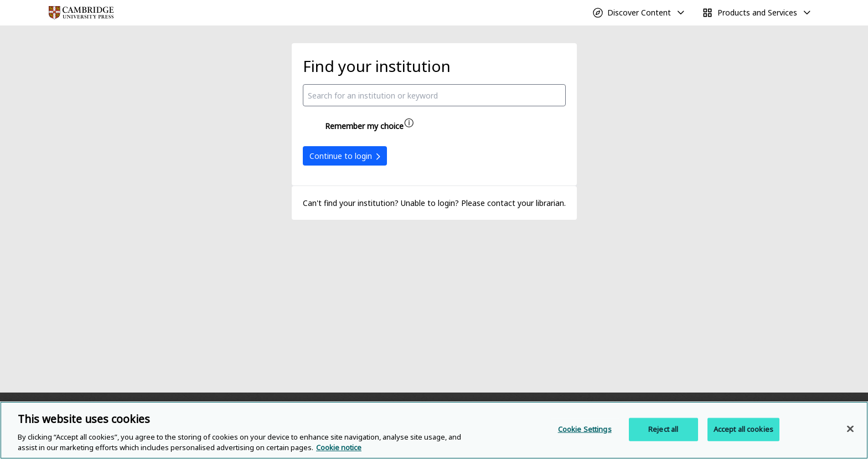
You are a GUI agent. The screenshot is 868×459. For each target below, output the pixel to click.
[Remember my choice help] (409, 123)
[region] (434, 430)
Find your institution (377, 66)
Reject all (663, 429)
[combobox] (434, 95)
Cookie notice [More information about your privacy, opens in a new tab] (339, 447)
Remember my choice (364, 126)
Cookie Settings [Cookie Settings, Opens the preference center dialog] (585, 429)
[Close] (850, 429)
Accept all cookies (743, 429)
